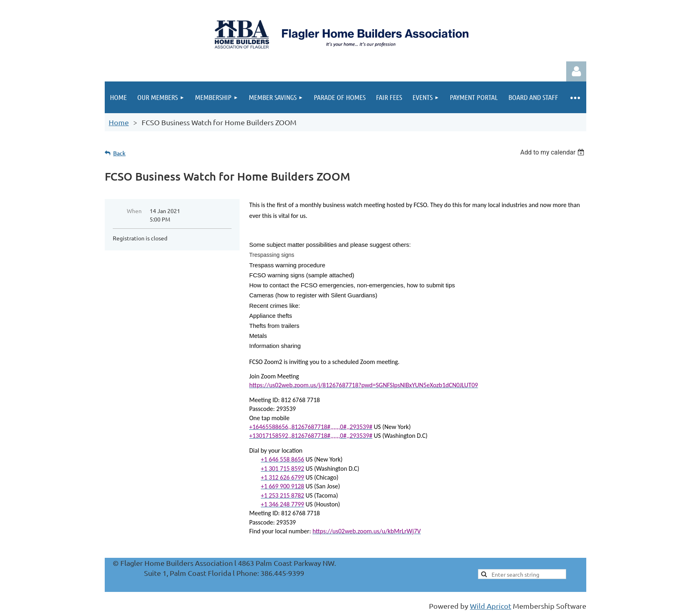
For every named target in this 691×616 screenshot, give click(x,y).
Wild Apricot (491, 606)
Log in (576, 71)
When (134, 211)
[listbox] (553, 152)
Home (119, 122)
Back (119, 153)
